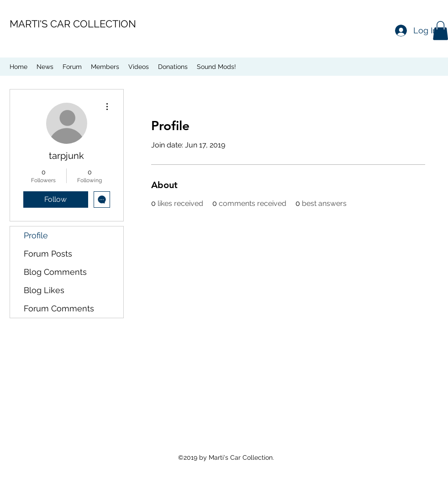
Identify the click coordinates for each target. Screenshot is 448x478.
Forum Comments (59, 308)
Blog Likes (44, 290)
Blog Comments (55, 272)
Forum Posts (48, 254)
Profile (36, 235)
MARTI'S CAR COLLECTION (73, 24)
